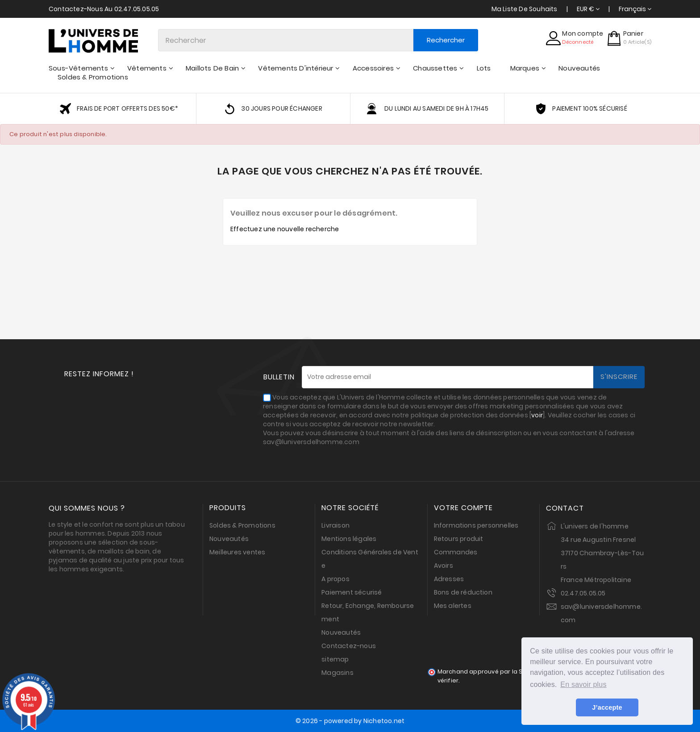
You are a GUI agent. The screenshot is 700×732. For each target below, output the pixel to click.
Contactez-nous (349, 646)
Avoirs (444, 566)
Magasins (337, 673)
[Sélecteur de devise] (588, 9)
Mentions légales (349, 539)
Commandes (456, 552)
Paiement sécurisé (352, 592)
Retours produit (459, 539)
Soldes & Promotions (242, 525)
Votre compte (463, 508)
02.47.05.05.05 (583, 593)
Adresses (449, 579)
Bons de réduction (463, 592)
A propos (335, 579)
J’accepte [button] (607, 707)
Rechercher (446, 40)
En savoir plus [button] (583, 684)
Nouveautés (229, 539)
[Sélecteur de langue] (635, 9)
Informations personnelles (476, 525)
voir (537, 415)
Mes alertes (453, 606)
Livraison (335, 525)
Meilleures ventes (237, 552)
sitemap (335, 659)
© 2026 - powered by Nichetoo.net (350, 721)
